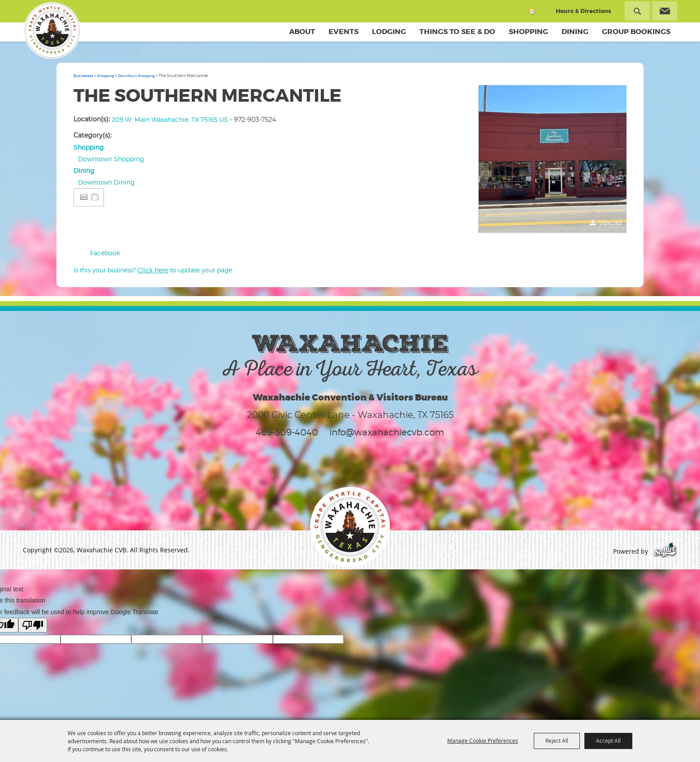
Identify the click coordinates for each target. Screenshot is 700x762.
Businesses (83, 76)
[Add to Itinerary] (95, 197)
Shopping (528, 32)
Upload (611, 222)
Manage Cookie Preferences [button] (483, 740)
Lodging (389, 32)
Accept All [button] (608, 740)
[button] (553, 159)
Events (344, 32)
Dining (575, 32)
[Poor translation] (33, 625)
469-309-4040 (287, 432)
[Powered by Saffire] (665, 551)
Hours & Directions (583, 11)
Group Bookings (636, 32)
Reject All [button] (557, 740)
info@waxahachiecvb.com (387, 432)
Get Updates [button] (665, 11)
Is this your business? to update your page (153, 270)
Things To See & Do (457, 32)
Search (637, 11)
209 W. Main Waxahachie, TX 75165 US (170, 119)
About (302, 32)
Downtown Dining (106, 182)
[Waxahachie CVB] (51, 31)
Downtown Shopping (136, 76)
